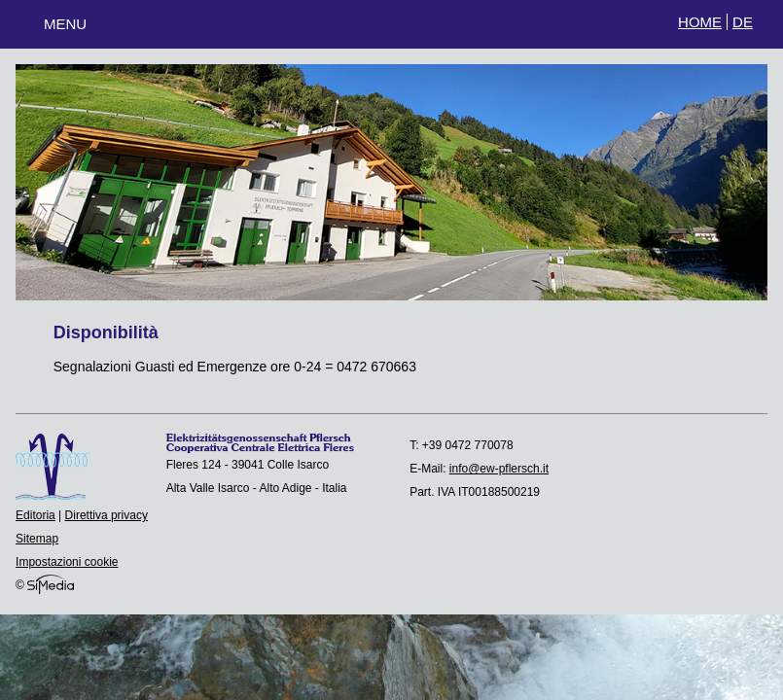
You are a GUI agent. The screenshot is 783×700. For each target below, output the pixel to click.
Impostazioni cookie (67, 562)
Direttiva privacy (107, 515)
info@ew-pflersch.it (499, 469)
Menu (65, 24)
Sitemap (37, 539)
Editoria (36, 515)
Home (700, 22)
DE (743, 22)
